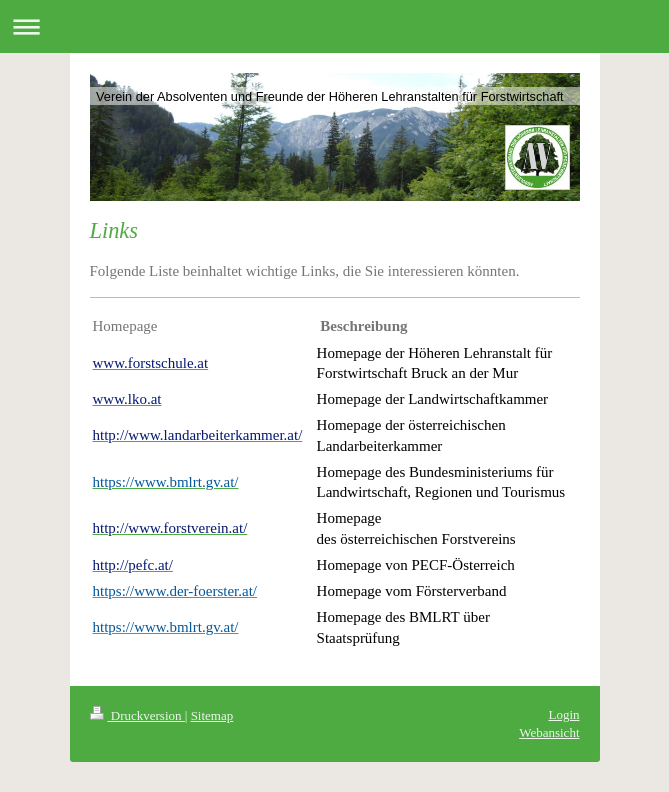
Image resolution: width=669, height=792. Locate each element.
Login (563, 714)
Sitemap (212, 715)
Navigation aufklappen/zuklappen (334, 26)
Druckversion (137, 715)
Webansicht (549, 732)
